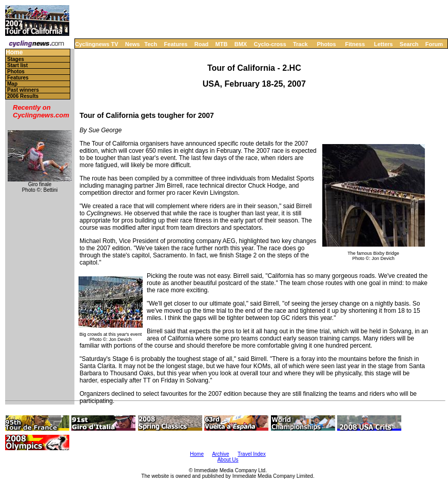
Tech (151, 44)
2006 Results (23, 96)
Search (409, 44)
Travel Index (252, 454)
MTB (222, 44)
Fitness (355, 44)
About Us (228, 460)
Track (300, 44)
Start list (17, 65)
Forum (434, 44)
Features (176, 44)
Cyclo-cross (270, 44)
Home (14, 53)
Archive (220, 454)
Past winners (23, 90)
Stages (16, 59)
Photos (326, 44)
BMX (241, 44)
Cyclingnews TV (96, 44)
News (133, 44)
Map (12, 84)
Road (202, 44)
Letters (384, 44)
